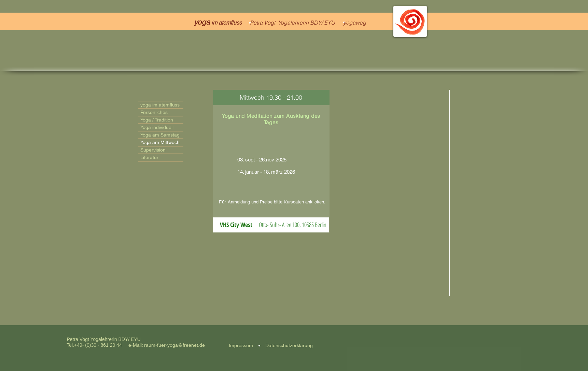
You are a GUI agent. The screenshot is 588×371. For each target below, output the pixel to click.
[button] (236, 225)
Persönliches (154, 112)
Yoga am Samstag (160, 135)
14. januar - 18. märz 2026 (265, 172)
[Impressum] (241, 346)
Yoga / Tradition (157, 120)
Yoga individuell (157, 127)
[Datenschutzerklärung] (289, 346)
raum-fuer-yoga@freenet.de (174, 345)
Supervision (153, 150)
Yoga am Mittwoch (160, 142)
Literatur (149, 157)
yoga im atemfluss (160, 105)
